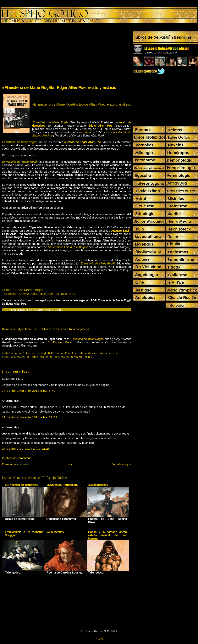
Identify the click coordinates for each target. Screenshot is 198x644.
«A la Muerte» (55, 532)
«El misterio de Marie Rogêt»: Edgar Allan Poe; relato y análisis (59, 88)
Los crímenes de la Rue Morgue (68, 247)
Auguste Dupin (121, 231)
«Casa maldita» (98, 485)
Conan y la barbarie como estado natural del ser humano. (107, 535)
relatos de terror (27, 357)
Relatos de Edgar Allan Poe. (20, 329)
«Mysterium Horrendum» (62, 485)
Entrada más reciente (15, 464)
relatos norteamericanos (76, 357)
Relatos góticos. (80, 329)
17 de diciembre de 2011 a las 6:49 (29, 391)
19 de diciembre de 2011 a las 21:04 (30, 417)
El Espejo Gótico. (61, 342)
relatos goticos (49, 357)
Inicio (70, 464)
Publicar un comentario (17, 458)
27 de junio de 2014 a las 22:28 (26, 449)
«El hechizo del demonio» (21, 485)
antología (85, 132)
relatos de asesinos (91, 353)
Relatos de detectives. (52, 329)
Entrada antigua (121, 464)
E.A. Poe (71, 353)
